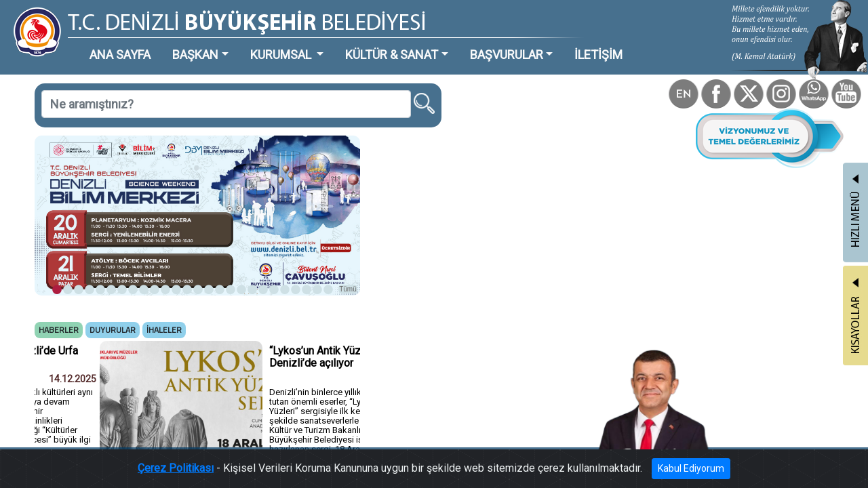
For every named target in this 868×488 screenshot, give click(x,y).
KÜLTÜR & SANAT (322, 44)
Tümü (285, 235)
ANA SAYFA (98, 44)
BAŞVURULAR (416, 44)
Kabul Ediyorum (643, 474)
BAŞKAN (160, 44)
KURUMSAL (231, 44)
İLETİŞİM (491, 44)
